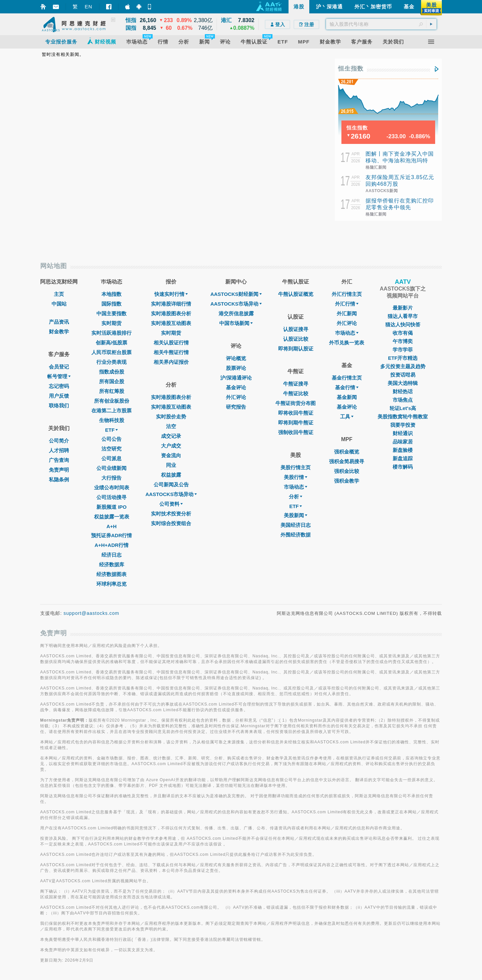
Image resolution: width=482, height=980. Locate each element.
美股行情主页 (296, 467)
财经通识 (403, 433)
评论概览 (236, 358)
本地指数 (111, 294)
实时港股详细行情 (171, 304)
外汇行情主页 (347, 294)
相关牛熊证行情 (171, 352)
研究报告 (236, 407)
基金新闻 (347, 397)
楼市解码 (403, 467)
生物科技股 (112, 420)
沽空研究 (111, 449)
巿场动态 (347, 333)
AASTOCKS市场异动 (171, 494)
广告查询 (59, 460)
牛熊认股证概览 (296, 294)
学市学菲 (403, 350)
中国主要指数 (111, 313)
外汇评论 (236, 397)
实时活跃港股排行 (111, 333)
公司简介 (59, 441)
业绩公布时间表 (112, 487)
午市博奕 (403, 341)
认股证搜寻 (296, 329)
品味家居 (403, 442)
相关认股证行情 (171, 343)
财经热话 (403, 391)
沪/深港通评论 (236, 378)
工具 (347, 417)
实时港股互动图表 (171, 323)
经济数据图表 (111, 574)
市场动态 (296, 487)
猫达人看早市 (403, 316)
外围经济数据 (296, 535)
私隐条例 (59, 479)
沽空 (171, 426)
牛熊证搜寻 (296, 384)
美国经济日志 (296, 525)
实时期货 (111, 323)
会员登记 (59, 367)
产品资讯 (59, 322)
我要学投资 (403, 425)
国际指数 (111, 304)
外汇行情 (347, 304)
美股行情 (296, 477)
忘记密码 (59, 386)
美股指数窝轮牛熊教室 (403, 417)
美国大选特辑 (403, 383)
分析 (296, 497)
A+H (111, 526)
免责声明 (59, 470)
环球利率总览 (111, 584)
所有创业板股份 (112, 401)
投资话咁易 (403, 375)
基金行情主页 (347, 378)
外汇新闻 (347, 313)
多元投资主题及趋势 (403, 366)
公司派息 (111, 458)
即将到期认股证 (296, 349)
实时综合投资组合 (171, 523)
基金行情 (347, 387)
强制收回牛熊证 (296, 432)
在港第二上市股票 (111, 411)
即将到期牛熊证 (296, 423)
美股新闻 (296, 515)
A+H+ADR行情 (111, 545)
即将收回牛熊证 (296, 413)
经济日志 (111, 555)
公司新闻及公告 (171, 484)
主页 (59, 294)
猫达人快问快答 (403, 324)
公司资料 (171, 504)
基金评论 (236, 387)
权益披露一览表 (112, 517)
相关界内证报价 (171, 362)
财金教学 (59, 332)
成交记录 (171, 436)
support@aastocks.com (92, 613)
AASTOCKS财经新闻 (236, 294)
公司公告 (111, 439)
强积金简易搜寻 (347, 461)
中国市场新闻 (236, 323)
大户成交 (171, 446)
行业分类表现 (111, 362)
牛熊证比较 (296, 393)
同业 (171, 465)
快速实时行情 (171, 294)
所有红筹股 (112, 391)
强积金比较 (347, 471)
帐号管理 (59, 376)
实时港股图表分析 (171, 313)
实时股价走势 (171, 417)
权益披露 (171, 475)
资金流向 (171, 455)
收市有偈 (403, 333)
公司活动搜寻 (111, 497)
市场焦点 (403, 400)
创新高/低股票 (111, 343)
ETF (111, 430)
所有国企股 (112, 381)
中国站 (59, 304)
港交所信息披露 (236, 313)
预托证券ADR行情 (112, 535)
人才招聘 (59, 450)
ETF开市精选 (403, 358)
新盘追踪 (403, 458)
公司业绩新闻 (111, 468)
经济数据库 (112, 564)
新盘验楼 (403, 450)
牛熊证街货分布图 (296, 403)
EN (89, 7)
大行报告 (111, 478)
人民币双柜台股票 (111, 352)
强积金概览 (347, 452)
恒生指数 (351, 69)
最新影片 (403, 308)
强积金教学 (347, 481)
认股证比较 (296, 339)
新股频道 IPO (111, 507)
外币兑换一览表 (347, 343)
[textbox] (381, 24)
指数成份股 (112, 372)
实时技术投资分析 (171, 514)
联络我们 (59, 405)
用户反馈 (59, 396)
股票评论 (236, 368)
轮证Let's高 (403, 408)
